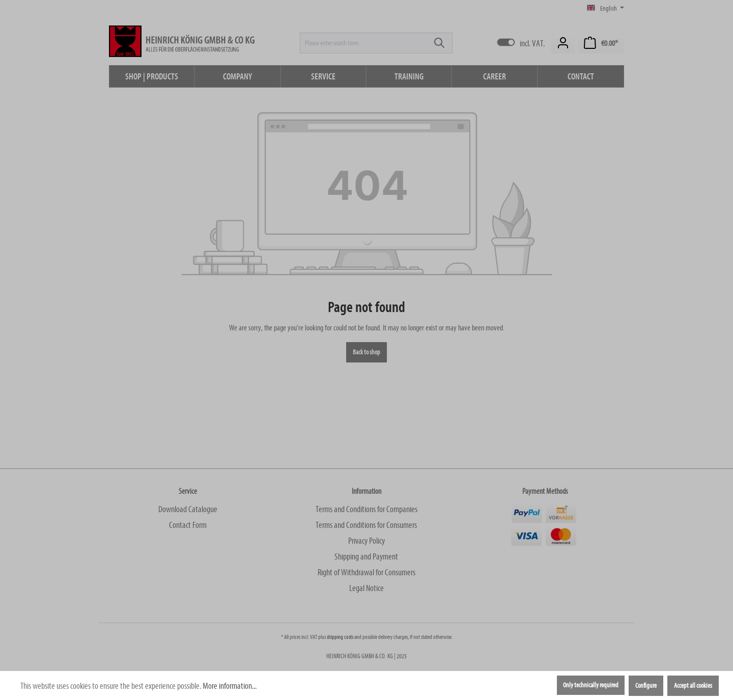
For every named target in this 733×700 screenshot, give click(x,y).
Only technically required (591, 685)
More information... (230, 686)
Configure (646, 686)
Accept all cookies (693, 686)
